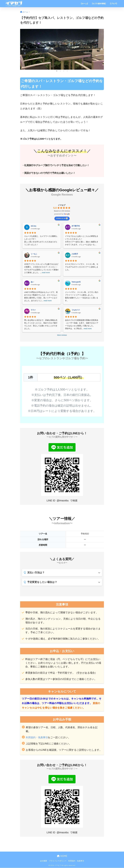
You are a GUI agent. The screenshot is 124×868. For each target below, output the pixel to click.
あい (32, 282)
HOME (62, 856)
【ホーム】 (84, 4)
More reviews (62, 335)
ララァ (33, 310)
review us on (62, 218)
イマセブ (62, 205)
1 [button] (57, 71)
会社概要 (44, 861)
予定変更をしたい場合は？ (42, 582)
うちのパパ (76, 310)
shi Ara (33, 226)
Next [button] (102, 49)
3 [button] (64, 71)
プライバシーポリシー (58, 861)
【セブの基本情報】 (99, 4)
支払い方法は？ (36, 573)
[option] (62, 49)
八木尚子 (75, 254)
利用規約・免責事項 (37, 738)
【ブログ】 (113, 4)
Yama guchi (76, 282)
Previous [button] (22, 49)
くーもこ (34, 254)
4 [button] (67, 71)
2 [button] (60, 71)
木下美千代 (76, 226)
